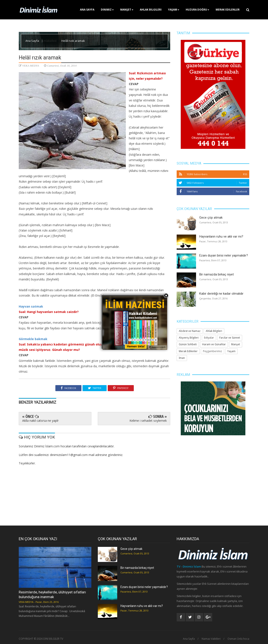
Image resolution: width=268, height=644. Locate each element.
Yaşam (174, 10)
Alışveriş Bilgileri (189, 338)
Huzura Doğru (197, 10)
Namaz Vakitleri (211, 639)
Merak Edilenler (228, 10)
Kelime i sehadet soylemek (148, 421)
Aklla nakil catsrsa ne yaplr (40, 421)
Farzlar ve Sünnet (230, 338)
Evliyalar (209, 338)
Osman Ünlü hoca (238, 639)
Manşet (127, 10)
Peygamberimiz (212, 351)
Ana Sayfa (87, 10)
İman (182, 358)
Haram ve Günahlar (214, 344)
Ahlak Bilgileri (151, 10)
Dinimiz (107, 10)
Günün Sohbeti (188, 344)
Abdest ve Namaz (190, 331)
